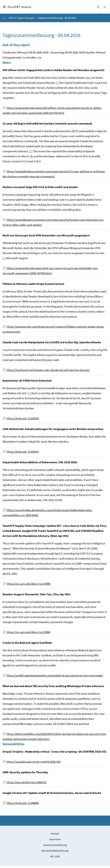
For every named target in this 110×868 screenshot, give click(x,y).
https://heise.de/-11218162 (21, 420)
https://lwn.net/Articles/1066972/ (25, 784)
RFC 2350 (55, 858)
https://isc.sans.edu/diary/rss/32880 (27, 586)
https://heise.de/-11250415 (21, 454)
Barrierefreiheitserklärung (55, 853)
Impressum (55, 841)
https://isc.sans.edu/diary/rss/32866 (27, 634)
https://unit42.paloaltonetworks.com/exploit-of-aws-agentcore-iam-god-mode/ (53, 677)
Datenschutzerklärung (55, 847)
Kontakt (55, 836)
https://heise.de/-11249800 (21, 805)
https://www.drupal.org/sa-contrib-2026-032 (32, 764)
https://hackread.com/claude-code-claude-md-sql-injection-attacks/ (46, 372)
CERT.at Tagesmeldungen (22, 20)
